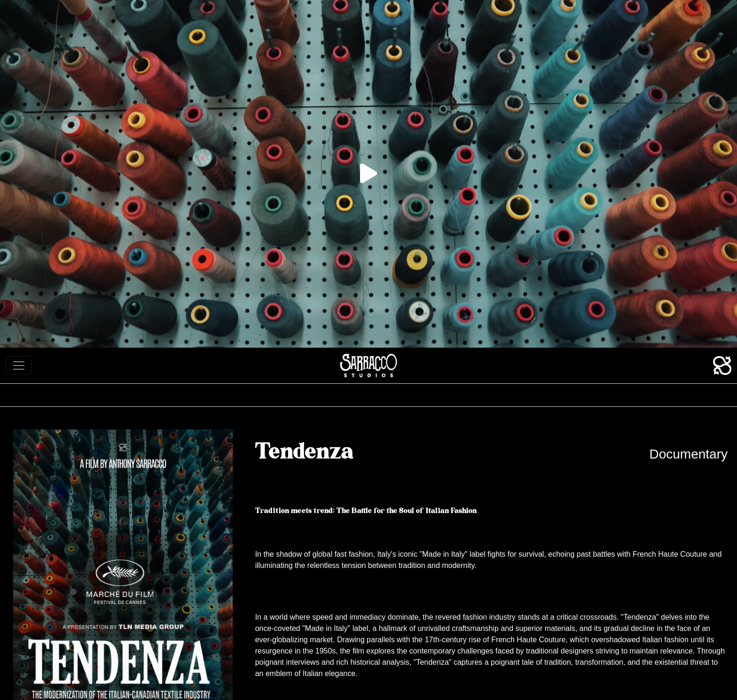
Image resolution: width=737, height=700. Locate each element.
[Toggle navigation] (19, 366)
